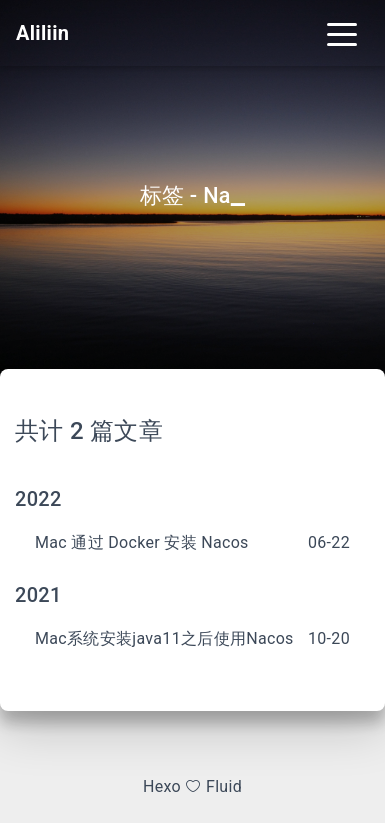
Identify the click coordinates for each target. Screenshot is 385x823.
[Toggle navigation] (342, 33)
